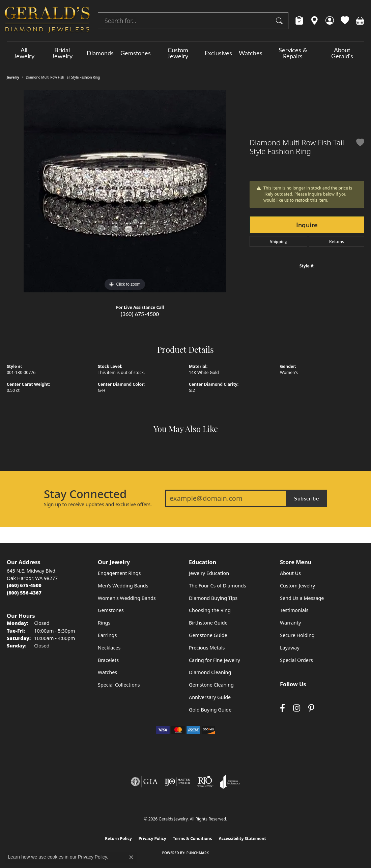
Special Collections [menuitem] (119, 685)
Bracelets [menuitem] (108, 660)
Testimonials (294, 610)
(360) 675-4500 (140, 314)
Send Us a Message (302, 598)
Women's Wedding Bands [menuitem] (127, 598)
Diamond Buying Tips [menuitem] (213, 598)
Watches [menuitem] (107, 672)
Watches (251, 53)
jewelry (13, 77)
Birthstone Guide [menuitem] (208, 623)
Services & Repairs (293, 53)
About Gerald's (342, 53)
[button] (330, 21)
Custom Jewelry (178, 53)
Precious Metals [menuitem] (207, 648)
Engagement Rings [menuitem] (119, 573)
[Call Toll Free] (24, 593)
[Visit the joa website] (230, 782)
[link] (299, 21)
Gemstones (136, 53)
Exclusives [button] (218, 53)
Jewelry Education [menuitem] (209, 573)
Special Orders (296, 660)
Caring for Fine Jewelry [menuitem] (215, 660)
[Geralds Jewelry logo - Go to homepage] (47, 21)
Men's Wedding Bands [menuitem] (123, 586)
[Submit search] (280, 21)
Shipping (278, 241)
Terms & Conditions (193, 838)
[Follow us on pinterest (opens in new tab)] (311, 708)
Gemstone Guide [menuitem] (208, 635)
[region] (125, 191)
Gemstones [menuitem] (111, 610)
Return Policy (118, 838)
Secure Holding (297, 635)
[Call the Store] (24, 585)
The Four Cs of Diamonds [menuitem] (218, 586)
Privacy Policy (152, 838)
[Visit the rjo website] (205, 782)
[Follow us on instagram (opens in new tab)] (297, 708)
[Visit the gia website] (144, 782)
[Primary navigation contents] (185, 53)
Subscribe (307, 498)
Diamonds (100, 53)
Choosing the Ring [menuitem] (210, 610)
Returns (337, 241)
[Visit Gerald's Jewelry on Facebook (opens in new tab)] (282, 708)
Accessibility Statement (242, 838)
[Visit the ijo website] (177, 782)
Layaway (290, 648)
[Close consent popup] (131, 857)
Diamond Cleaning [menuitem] (210, 672)
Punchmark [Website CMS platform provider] (198, 853)
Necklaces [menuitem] (109, 648)
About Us (290, 573)
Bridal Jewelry (62, 53)
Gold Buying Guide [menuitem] (210, 710)
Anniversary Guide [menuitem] (210, 697)
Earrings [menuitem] (107, 635)
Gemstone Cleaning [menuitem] (211, 685)
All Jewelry (24, 53)
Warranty (290, 623)
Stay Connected (85, 494)
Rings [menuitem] (104, 623)
